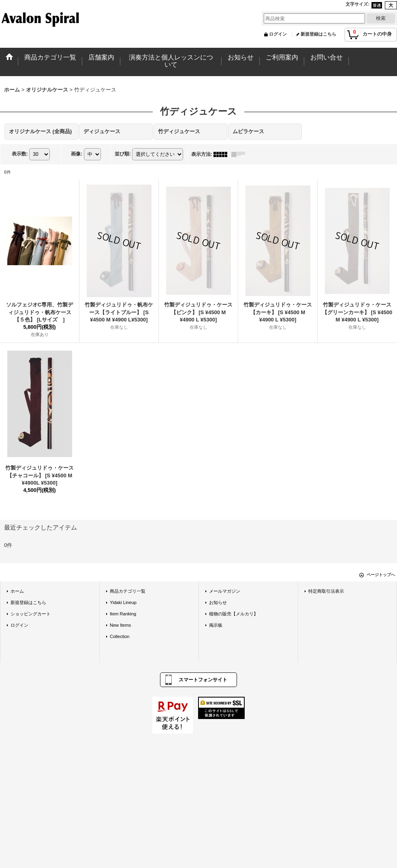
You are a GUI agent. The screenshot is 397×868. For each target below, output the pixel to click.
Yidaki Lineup (123, 602)
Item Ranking (123, 614)
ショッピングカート (31, 614)
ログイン (278, 34)
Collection (120, 636)
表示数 (20, 154)
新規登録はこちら (318, 34)
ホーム (17, 591)
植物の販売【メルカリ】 (234, 614)
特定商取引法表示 (326, 591)
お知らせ (218, 602)
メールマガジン (225, 591)
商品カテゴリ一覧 (128, 591)
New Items (120, 625)
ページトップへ (381, 575)
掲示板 (216, 625)
